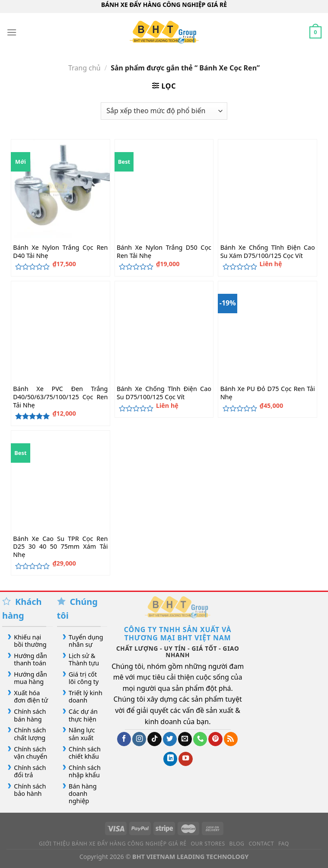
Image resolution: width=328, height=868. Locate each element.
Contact (261, 844)
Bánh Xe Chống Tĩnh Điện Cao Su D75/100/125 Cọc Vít (164, 393)
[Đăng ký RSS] (231, 739)
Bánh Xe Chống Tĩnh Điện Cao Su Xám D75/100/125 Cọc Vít (268, 252)
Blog (237, 844)
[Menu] (12, 32)
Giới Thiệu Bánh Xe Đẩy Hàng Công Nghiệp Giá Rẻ (113, 844)
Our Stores (208, 844)
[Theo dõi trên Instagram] (139, 739)
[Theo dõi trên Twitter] (170, 739)
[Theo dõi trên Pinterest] (215, 739)
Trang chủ (84, 68)
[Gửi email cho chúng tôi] (185, 739)
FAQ (284, 844)
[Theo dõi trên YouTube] (185, 759)
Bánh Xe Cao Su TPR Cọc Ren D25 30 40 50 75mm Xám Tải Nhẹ (60, 547)
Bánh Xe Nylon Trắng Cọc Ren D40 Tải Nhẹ (60, 252)
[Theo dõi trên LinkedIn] (170, 759)
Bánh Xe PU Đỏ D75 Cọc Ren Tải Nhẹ (268, 393)
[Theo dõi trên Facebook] (124, 739)
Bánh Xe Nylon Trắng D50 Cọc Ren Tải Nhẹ (164, 252)
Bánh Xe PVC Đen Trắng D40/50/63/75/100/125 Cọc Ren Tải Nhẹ (60, 397)
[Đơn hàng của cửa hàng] (164, 111)
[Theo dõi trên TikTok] (154, 739)
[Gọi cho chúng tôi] (200, 739)
